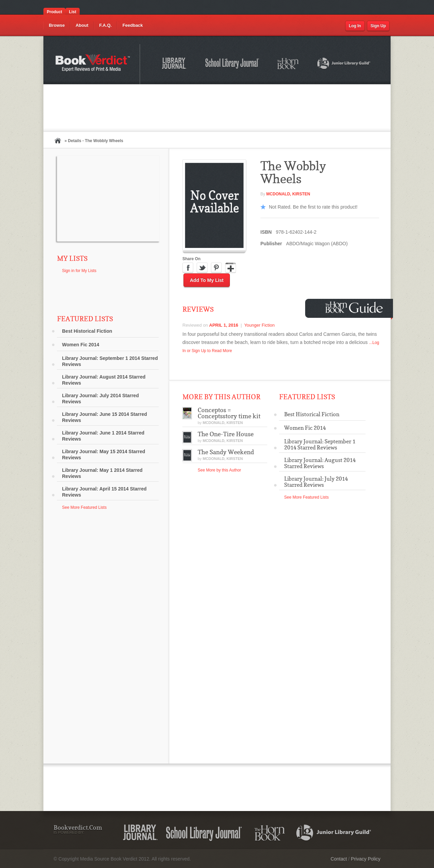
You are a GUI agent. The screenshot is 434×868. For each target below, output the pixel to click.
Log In (355, 26)
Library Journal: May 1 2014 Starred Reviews (102, 473)
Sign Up (378, 26)
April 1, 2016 (224, 325)
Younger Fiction (259, 325)
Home (58, 141)
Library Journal (175, 64)
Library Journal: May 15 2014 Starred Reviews (104, 455)
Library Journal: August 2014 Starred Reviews (104, 380)
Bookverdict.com (93, 64)
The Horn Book (288, 64)
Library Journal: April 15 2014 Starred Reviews (104, 492)
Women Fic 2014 (81, 345)
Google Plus (231, 268)
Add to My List (207, 280)
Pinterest (216, 268)
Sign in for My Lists (79, 271)
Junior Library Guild (344, 64)
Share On (191, 259)
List (72, 12)
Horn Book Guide (355, 307)
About (82, 25)
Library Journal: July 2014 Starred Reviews (100, 399)
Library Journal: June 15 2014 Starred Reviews (105, 417)
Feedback (133, 25)
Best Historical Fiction (87, 331)
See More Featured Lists (84, 507)
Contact (339, 859)
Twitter (202, 268)
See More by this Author (219, 470)
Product (54, 12)
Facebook (188, 268)
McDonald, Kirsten (288, 194)
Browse (57, 25)
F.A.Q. (106, 25)
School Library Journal (233, 64)
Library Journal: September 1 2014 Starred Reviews (110, 361)
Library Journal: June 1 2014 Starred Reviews (103, 436)
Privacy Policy (366, 859)
